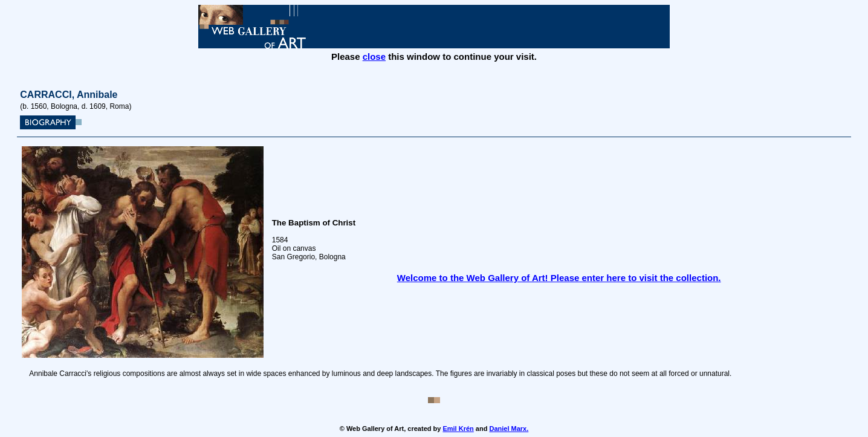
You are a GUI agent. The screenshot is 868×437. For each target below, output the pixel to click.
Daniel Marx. (509, 429)
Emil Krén (458, 429)
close (374, 57)
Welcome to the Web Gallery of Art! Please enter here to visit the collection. (559, 278)
